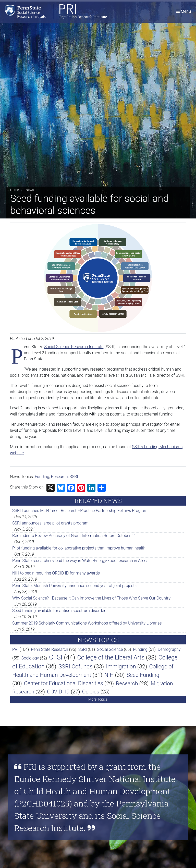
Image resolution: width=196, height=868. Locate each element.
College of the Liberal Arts (111, 657)
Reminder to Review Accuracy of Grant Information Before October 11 (74, 536)
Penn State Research (50, 649)
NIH (109, 675)
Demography (169, 649)
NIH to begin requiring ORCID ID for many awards (56, 573)
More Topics (98, 699)
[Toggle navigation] (183, 11)
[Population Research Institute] (53, 11)
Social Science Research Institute (74, 347)
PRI (15, 649)
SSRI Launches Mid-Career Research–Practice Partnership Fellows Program (80, 511)
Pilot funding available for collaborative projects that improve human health (79, 548)
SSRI (74, 477)
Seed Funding (143, 675)
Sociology (30, 658)
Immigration (121, 667)
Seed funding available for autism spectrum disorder (59, 611)
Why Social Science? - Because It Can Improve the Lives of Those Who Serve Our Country (91, 598)
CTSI (56, 657)
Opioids (91, 692)
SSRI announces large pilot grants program (50, 523)
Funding (42, 477)
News (30, 190)
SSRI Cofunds (76, 666)
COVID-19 (58, 692)
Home (15, 190)
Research (59, 477)
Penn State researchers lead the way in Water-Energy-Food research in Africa (80, 561)
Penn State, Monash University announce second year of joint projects (74, 586)
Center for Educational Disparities (64, 683)
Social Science (110, 649)
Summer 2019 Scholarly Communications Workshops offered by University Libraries (87, 623)
